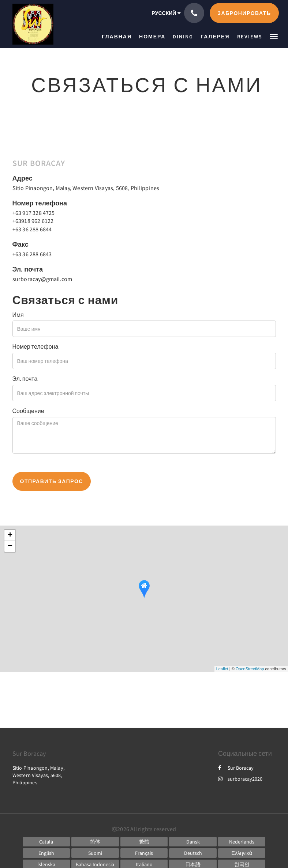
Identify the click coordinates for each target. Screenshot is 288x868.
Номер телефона (35, 346)
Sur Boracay (236, 768)
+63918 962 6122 (33, 221)
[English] (46, 853)
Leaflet (222, 669)
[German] (193, 853)
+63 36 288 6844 (32, 229)
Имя (18, 315)
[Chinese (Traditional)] (144, 842)
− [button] (10, 546)
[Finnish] (95, 853)
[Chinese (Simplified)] (95, 842)
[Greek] (242, 853)
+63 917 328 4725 (34, 213)
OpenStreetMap (250, 669)
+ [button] (10, 535)
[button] (274, 36)
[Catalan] (46, 842)
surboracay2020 (240, 779)
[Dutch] (242, 842)
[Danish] (193, 842)
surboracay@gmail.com (42, 279)
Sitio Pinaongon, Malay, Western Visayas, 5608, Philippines (86, 188)
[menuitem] (119, 37)
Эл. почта (25, 379)
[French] (144, 853)
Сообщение (28, 411)
